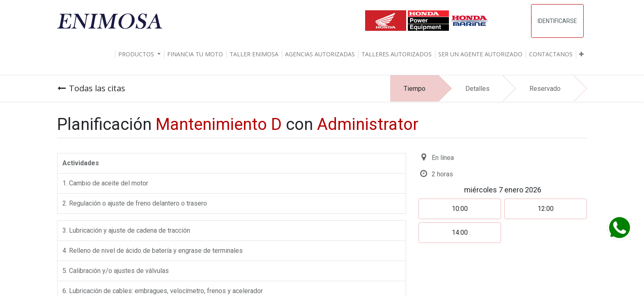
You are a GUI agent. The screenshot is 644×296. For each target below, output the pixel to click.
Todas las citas (91, 88)
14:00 (460, 232)
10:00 (460, 209)
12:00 (546, 209)
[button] (581, 54)
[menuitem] (195, 54)
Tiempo (415, 89)
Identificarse (557, 21)
